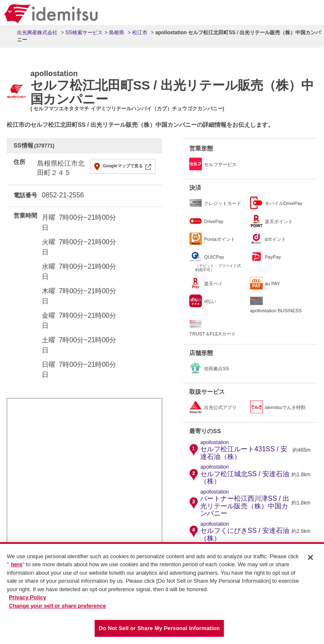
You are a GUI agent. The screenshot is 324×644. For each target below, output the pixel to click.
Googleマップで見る (123, 166)
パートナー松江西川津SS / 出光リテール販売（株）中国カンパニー (245, 503)
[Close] (310, 558)
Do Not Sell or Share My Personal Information (159, 629)
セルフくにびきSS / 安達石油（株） (245, 532)
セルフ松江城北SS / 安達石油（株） (245, 475)
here (17, 566)
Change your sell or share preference (57, 607)
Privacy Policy (27, 599)
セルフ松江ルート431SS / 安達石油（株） (245, 450)
